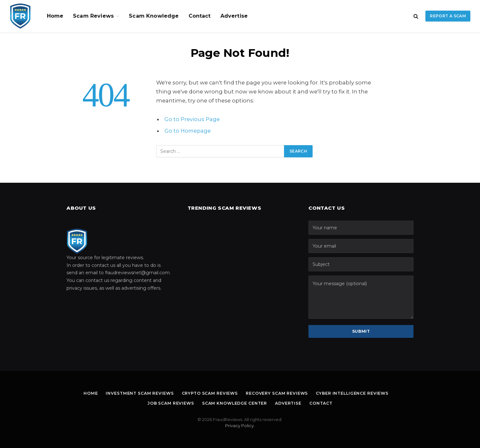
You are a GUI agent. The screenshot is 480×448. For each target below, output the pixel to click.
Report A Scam (448, 16)
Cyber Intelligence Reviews (357, 393)
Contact (200, 16)
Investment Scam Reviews (135, 393)
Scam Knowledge (154, 16)
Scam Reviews (93, 16)
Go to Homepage (188, 131)
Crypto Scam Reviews (208, 393)
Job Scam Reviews (167, 403)
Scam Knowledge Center (234, 403)
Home (55, 16)
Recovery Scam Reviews (278, 393)
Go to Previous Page (192, 119)
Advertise (234, 16)
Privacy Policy (240, 426)
